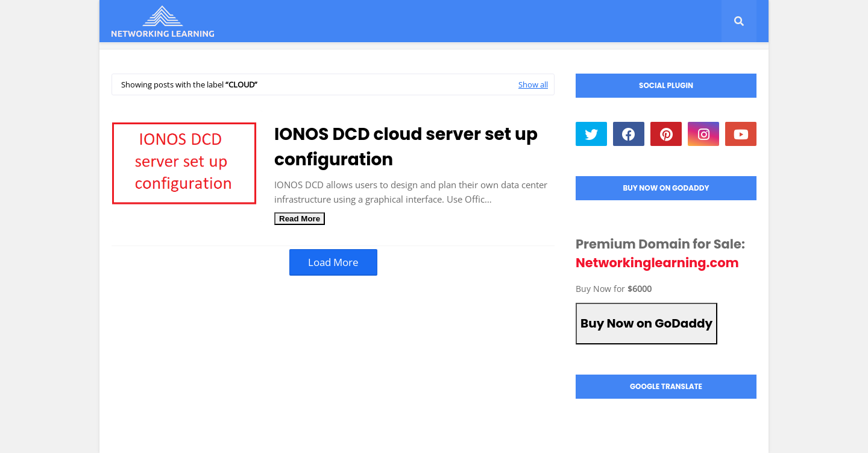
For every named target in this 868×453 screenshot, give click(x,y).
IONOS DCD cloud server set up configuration (406, 147)
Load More (333, 262)
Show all (533, 84)
